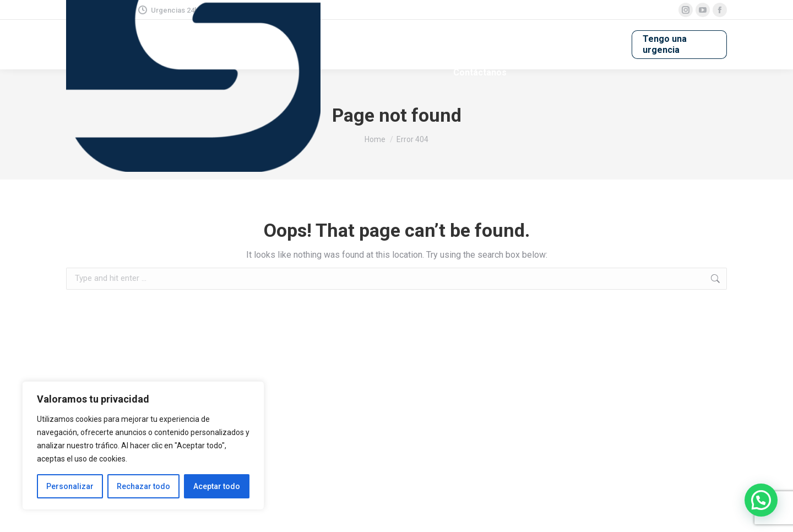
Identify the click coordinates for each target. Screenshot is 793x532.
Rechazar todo (143, 486)
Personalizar (70, 486)
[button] (761, 500)
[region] (143, 446)
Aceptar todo (217, 486)
